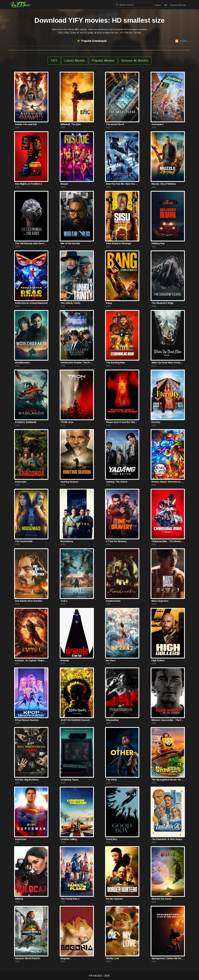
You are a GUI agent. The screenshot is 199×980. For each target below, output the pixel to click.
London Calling (69, 839)
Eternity (156, 422)
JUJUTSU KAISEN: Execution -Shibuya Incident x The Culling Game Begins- (77, 720)
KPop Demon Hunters (27, 720)
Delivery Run (158, 243)
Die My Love (112, 958)
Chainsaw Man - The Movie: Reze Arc (168, 541)
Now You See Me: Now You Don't (122, 184)
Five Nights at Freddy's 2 (28, 184)
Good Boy (111, 839)
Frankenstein (113, 601)
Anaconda (21, 482)
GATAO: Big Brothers (27, 780)
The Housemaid (24, 541)
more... (184, 41)
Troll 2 (64, 601)
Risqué (64, 184)
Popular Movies (103, 61)
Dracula (65, 660)
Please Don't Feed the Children (122, 422)
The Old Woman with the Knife (31, 243)
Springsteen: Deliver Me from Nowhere (168, 958)
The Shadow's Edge (162, 303)
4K (166, 5)
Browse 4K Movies (135, 61)
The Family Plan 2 (70, 899)
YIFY (54, 61)
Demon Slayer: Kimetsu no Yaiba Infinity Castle (168, 482)
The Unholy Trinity (70, 303)
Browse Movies (178, 5)
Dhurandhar (112, 720)
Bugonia (65, 958)
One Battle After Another (29, 601)
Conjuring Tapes (69, 780)
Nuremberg (67, 541)
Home (158, 5)
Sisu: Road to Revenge (118, 243)
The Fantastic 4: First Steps (167, 839)
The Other (111, 780)
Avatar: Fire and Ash (26, 124)
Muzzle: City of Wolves (164, 184)
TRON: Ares (67, 422)
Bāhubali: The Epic (71, 124)
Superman (21, 839)
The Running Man (115, 363)
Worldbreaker (22, 363)
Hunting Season (69, 482)
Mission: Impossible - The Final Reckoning (168, 720)
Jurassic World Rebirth (27, 958)
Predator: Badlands (26, 422)
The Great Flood (115, 124)
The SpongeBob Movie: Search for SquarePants (168, 780)
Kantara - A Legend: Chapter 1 (31, 660)
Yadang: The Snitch (117, 482)
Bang (109, 303)
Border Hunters (114, 899)
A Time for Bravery (116, 541)
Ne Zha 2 (111, 660)
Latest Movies (75, 61)
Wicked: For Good (161, 899)
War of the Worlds (70, 243)
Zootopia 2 (157, 124)
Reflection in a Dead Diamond (31, 303)
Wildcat (19, 899)
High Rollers (158, 660)
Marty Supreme (160, 601)
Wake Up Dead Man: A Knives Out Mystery (168, 363)
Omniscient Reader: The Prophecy (77, 363)
